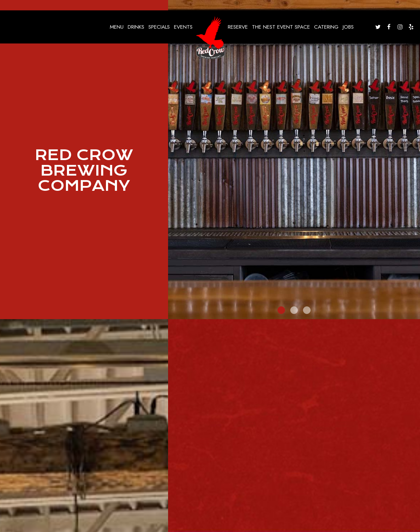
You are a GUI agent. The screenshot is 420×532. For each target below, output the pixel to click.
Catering (326, 27)
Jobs (348, 27)
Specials (159, 27)
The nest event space (281, 27)
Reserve (238, 27)
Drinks (136, 27)
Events (183, 27)
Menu (117, 27)
